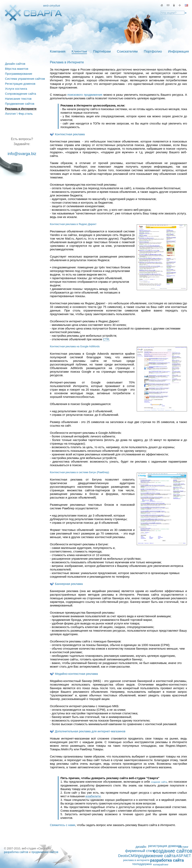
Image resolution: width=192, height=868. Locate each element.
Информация (178, 51)
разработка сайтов (16, 852)
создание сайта (159, 782)
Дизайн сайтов (15, 64)
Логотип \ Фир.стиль (19, 114)
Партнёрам (102, 51)
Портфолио (153, 51)
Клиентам (79, 51)
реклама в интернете (136, 860)
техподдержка (142, 864)
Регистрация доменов (20, 84)
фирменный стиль (140, 851)
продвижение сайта (156, 856)
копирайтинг (161, 865)
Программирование (19, 74)
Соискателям (127, 51)
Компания (58, 51)
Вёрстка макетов (17, 69)
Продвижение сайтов (20, 104)
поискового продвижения (85, 95)
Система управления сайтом (25, 79)
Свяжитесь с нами (63, 825)
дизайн (141, 847)
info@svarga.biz (22, 154)
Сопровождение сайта (21, 94)
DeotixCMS (127, 856)
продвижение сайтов (45, 852)
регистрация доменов (165, 846)
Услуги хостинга (16, 89)
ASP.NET (184, 856)
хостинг (183, 847)
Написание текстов (18, 99)
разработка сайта (167, 860)
